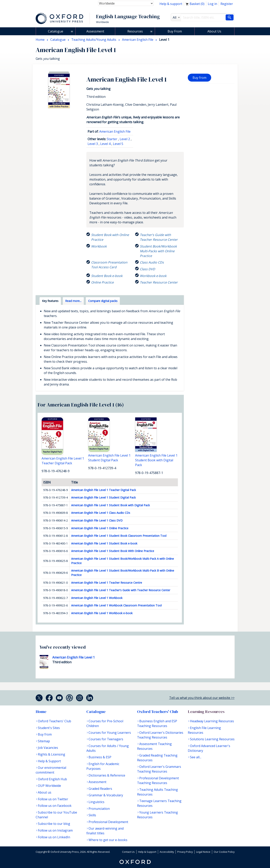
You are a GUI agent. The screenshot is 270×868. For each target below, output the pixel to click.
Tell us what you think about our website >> (202, 698)
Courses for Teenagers (106, 739)
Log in (212, 4)
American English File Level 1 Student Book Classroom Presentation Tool (119, 536)
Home (41, 712)
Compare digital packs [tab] (103, 301)
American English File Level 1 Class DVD (97, 520)
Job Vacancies (48, 748)
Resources (135, 31)
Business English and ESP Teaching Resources (157, 723)
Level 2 (125, 139)
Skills (92, 815)
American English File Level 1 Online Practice (100, 528)
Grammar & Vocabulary (106, 795)
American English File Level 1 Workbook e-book (102, 613)
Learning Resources (206, 712)
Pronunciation (99, 809)
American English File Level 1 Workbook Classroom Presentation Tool (116, 605)
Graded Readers (100, 789)
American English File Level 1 (73, 657)
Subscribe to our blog (54, 824)
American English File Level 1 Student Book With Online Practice (113, 551)
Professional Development (108, 822)
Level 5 (118, 144)
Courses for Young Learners (110, 733)
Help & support (171, 4)
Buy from (199, 78)
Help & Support (49, 761)
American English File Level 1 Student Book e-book (104, 543)
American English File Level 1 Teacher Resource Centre (107, 583)
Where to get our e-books (108, 840)
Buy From (175, 31)
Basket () (195, 4)
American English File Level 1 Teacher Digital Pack (104, 490)
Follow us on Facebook (55, 806)
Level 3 (93, 144)
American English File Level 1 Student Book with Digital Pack (110, 505)
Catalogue (56, 31)
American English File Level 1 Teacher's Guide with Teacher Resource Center (121, 590)
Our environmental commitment (51, 770)
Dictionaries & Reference (107, 775)
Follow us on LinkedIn (54, 837)
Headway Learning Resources (212, 721)
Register (227, 4)
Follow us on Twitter (53, 799)
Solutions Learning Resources (212, 739)
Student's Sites (49, 728)
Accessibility (167, 852)
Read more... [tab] (73, 301)
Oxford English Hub (52, 779)
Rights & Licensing (52, 754)
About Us (214, 31)
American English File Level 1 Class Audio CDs (101, 513)
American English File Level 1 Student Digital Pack (103, 497)
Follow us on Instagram (55, 830)
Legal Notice (203, 852)
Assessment (95, 31)
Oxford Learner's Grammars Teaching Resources (159, 769)
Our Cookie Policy (224, 852)
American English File (115, 131)
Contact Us (128, 852)
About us (45, 792)
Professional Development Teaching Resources (158, 780)
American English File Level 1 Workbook (97, 598)
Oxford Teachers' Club (54, 721)
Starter (112, 139)
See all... (196, 757)
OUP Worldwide (49, 786)
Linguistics (96, 802)
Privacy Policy (185, 852)
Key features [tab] (50, 301)
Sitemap (44, 741)
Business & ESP (100, 757)
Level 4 (105, 144)
